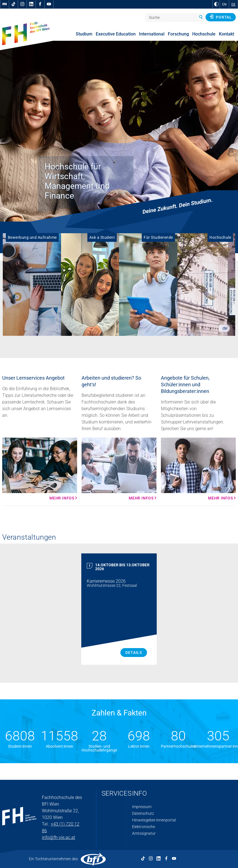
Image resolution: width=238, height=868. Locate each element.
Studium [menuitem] (84, 34)
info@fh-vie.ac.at (59, 837)
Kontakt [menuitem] (226, 34)
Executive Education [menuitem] (116, 34)
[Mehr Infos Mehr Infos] (40, 469)
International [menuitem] (152, 34)
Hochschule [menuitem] (204, 34)
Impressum (142, 807)
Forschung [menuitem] (178, 34)
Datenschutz (143, 813)
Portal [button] (221, 17)
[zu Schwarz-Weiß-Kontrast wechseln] (216, 4)
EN (224, 4)
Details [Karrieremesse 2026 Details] (134, 653)
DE (233, 4)
